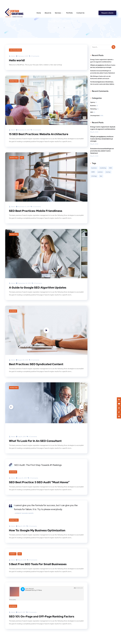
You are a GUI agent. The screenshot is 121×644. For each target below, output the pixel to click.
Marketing (14, 81)
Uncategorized (15, 50)
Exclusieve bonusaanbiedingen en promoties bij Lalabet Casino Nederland (103, 72)
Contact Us (80, 5)
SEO (22, 81)
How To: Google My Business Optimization (38, 530)
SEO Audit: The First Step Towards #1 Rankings (38, 465)
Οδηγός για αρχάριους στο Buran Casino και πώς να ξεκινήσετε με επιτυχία (103, 66)
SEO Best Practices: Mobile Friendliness (36, 211)
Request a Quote (107, 5)
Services (58, 5)
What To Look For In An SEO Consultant (36, 441)
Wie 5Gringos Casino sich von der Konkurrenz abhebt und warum (100, 77)
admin (12, 56)
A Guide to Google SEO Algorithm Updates (38, 287)
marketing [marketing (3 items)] (103, 168)
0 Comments (34, 56)
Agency (13, 554)
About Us (48, 5)
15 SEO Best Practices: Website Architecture (39, 134)
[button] (119, 416)
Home (39, 5)
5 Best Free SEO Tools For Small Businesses (38, 564)
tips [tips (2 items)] (101, 176)
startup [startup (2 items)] (108, 172)
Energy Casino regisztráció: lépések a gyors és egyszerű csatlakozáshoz (102, 61)
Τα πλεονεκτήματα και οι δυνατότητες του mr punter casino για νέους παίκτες (102, 83)
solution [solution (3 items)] (100, 172)
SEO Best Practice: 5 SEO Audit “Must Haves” (40, 482)
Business (13, 311)
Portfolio (69, 5)
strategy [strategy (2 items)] (94, 176)
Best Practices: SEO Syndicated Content (37, 364)
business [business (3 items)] (94, 168)
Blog (61, 27)
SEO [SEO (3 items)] (111, 168)
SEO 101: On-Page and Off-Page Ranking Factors (42, 616)
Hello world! (17, 60)
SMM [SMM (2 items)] (93, 172)
